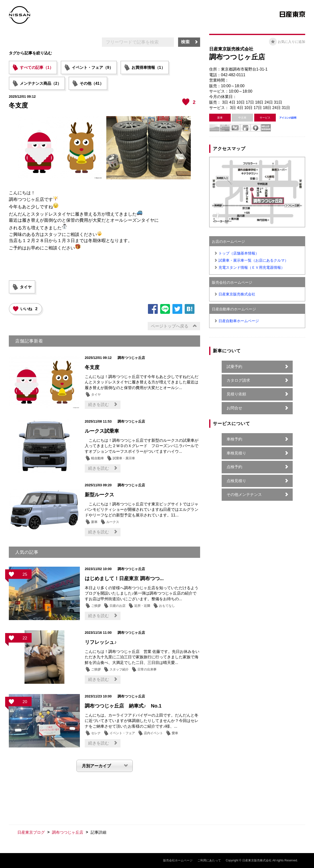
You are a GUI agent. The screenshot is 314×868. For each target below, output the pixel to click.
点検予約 (234, 467)
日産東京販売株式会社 (237, 294)
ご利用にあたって (209, 860)
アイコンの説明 (288, 118)
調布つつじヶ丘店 (68, 832)
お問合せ (234, 408)
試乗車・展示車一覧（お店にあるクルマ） (253, 260)
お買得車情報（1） (148, 67)
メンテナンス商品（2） (41, 83)
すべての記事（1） (37, 67)
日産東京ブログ (31, 832)
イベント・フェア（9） (92, 67)
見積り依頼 (236, 394)
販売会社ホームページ (178, 860)
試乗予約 (234, 367)
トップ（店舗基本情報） (239, 253)
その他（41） (92, 83)
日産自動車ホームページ (239, 321)
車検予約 (234, 439)
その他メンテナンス (244, 495)
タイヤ (26, 287)
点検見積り (236, 481)
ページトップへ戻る (170, 326)
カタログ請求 (238, 380)
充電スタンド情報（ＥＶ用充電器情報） (252, 267)
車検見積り (236, 453)
